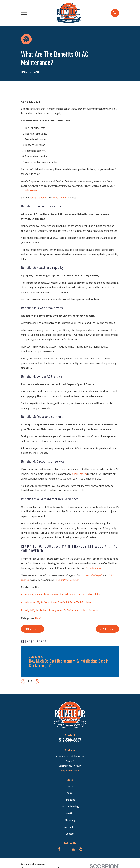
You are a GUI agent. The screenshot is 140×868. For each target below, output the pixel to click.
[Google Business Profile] (73, 849)
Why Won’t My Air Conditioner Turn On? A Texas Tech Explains (58, 602)
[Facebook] (59, 849)
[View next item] (37, 681)
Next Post (108, 629)
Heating (70, 813)
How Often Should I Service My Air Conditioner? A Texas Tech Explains (63, 595)
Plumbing (70, 820)
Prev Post (33, 629)
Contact (70, 834)
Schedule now (29, 190)
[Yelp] (81, 849)
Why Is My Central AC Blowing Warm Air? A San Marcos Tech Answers (61, 610)
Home (70, 786)
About (70, 793)
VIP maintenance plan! (66, 580)
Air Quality (70, 827)
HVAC (38, 618)
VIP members (79, 474)
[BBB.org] (66, 849)
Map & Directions (70, 770)
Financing (70, 800)
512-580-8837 (70, 740)
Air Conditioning (70, 807)
